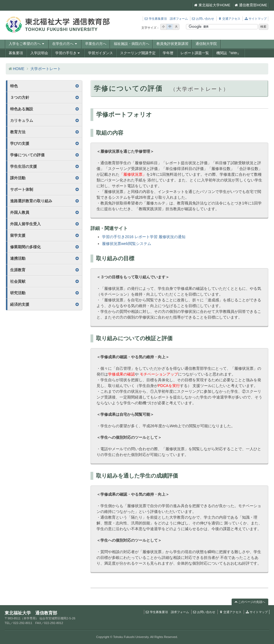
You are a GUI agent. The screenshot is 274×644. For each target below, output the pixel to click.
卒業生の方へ (96, 44)
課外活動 (18, 178)
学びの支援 (20, 143)
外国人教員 (20, 212)
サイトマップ (255, 19)
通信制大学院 (206, 44)
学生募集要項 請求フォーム (166, 19)
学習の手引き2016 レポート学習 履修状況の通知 (144, 237)
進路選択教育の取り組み (31, 201)
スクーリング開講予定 (138, 53)
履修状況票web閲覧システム (127, 244)
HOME (19, 69)
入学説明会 (39, 53)
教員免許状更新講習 (172, 44)
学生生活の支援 (24, 166)
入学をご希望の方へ (27, 44)
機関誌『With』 (229, 53)
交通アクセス (229, 19)
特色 (14, 86)
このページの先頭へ (250, 602)
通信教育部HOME (251, 5)
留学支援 (18, 235)
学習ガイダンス (100, 53)
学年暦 (168, 53)
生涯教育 (18, 270)
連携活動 (18, 258)
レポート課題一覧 (195, 53)
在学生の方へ (65, 44)
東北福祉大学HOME (212, 5)
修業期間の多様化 (25, 247)
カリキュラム (22, 120)
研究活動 (18, 293)
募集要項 (16, 53)
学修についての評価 (27, 155)
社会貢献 (18, 281)
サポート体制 (22, 189)
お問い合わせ (203, 19)
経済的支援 (20, 304)
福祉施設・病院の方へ (132, 44)
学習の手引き (68, 53)
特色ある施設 (22, 109)
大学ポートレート (46, 69)
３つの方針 (20, 97)
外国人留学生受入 (25, 224)
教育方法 (18, 132)
